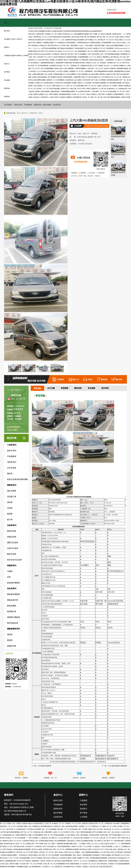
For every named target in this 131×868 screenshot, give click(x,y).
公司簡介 (13, 39)
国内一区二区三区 (91, 86)
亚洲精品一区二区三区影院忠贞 (89, 826)
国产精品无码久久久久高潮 (57, 45)
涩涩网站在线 (48, 849)
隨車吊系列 (18, 105)
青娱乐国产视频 (99, 45)
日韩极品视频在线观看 (68, 91)
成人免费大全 (99, 841)
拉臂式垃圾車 (13, 548)
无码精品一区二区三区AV (73, 823)
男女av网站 (90, 45)
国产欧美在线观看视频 (49, 48)
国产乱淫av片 (5, 858)
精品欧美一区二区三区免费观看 (103, 48)
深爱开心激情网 (39, 94)
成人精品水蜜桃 (94, 74)
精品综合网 (40, 34)
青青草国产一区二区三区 (8, 826)
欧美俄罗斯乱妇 (49, 83)
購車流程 (7, 88)
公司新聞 (25, 56)
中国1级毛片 (45, 97)
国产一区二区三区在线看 (34, 864)
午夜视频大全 (126, 846)
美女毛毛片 (32, 34)
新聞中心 (7, 47)
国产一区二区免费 (86, 846)
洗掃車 (10, 508)
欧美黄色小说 (96, 77)
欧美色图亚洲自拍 (47, 826)
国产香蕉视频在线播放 (112, 54)
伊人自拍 (123, 57)
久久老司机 (115, 66)
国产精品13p (115, 57)
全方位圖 (51, 388)
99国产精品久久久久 (59, 86)
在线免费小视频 (22, 826)
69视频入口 (123, 66)
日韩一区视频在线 (34, 826)
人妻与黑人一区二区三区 (95, 68)
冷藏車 (10, 571)
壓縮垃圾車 (12, 531)
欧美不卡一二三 (115, 844)
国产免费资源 (92, 37)
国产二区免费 (83, 829)
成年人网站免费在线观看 (70, 826)
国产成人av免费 (37, 849)
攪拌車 (10, 474)
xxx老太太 (119, 60)
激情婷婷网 (60, 63)
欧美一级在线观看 (82, 835)
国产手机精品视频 (115, 835)
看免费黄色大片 (126, 54)
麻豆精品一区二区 (63, 829)
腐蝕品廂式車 (13, 600)
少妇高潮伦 (88, 83)
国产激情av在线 (19, 846)
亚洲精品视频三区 (59, 74)
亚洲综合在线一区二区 (96, 823)
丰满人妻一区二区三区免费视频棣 (54, 864)
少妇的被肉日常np (69, 867)
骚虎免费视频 (126, 844)
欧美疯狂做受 (21, 829)
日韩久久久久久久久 (93, 844)
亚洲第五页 (57, 826)
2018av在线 (109, 849)
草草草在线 (59, 83)
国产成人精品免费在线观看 (37, 80)
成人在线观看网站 (81, 51)
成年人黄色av (59, 852)
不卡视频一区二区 (106, 826)
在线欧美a (95, 89)
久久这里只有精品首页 (58, 57)
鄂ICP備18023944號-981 (22, 815)
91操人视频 (119, 40)
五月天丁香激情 (98, 66)
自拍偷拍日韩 (123, 89)
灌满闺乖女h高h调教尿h (8, 867)
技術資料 (13, 56)
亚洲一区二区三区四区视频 (75, 86)
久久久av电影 (7, 823)
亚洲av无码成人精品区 (96, 60)
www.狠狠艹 (117, 823)
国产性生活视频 (98, 832)
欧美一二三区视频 (80, 844)
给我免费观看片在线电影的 (91, 855)
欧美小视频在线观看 (73, 864)
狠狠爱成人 (106, 57)
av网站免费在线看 (38, 74)
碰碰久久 (81, 83)
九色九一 (82, 45)
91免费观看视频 (83, 57)
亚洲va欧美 (127, 852)
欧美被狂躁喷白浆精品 (47, 841)
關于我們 (7, 31)
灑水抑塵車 (47, 105)
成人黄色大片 (53, 838)
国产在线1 (102, 94)
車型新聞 (64, 388)
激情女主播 (59, 68)
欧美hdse (37, 54)
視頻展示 (19, 56)
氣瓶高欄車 (12, 606)
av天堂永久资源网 (62, 71)
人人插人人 (117, 846)
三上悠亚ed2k (43, 838)
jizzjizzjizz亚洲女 (46, 54)
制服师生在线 (103, 861)
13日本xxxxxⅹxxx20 (121, 48)
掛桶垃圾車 (12, 537)
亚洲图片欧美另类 (86, 66)
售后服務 (7, 39)
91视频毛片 (110, 94)
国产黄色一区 (109, 841)
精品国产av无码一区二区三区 (12, 841)
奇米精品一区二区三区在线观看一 (16, 838)
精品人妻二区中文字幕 (78, 89)
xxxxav (61, 838)
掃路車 (10, 502)
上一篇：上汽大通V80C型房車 (41, 766)
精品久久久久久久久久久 (66, 51)
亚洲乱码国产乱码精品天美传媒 (75, 63)
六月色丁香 (48, 823)
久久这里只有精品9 (6, 849)
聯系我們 (7, 97)
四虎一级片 (107, 832)
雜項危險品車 (13, 623)
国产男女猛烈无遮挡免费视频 (10, 832)
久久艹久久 (93, 57)
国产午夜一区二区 (27, 832)
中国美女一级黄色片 (82, 867)
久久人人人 (37, 48)
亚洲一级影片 (77, 855)
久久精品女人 (97, 846)
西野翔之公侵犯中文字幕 (108, 74)
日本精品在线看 (94, 835)
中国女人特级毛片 (92, 94)
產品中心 (7, 64)
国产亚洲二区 (11, 829)
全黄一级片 (33, 57)
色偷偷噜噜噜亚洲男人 (48, 63)
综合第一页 (86, 97)
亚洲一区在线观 (60, 97)
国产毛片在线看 (47, 40)
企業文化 (19, 39)
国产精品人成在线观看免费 (63, 861)
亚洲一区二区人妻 (97, 97)
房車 (41, 113)
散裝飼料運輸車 (14, 583)
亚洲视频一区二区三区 (77, 71)
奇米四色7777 (30, 846)
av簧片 (52, 97)
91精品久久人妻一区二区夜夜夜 (96, 63)
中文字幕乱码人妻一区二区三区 (112, 77)
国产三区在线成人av (50, 846)
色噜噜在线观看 (95, 43)
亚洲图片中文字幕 (83, 858)
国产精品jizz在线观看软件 (66, 48)
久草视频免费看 (106, 43)
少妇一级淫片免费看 (52, 94)
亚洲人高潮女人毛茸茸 (123, 37)
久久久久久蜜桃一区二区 (114, 51)
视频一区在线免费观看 (36, 835)
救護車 (10, 640)
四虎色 (100, 86)
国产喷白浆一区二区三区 (106, 40)
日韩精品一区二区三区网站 (54, 34)
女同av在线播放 (106, 855)
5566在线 (31, 40)
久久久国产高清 (105, 852)
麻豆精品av (71, 841)
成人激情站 (78, 80)
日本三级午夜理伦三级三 (96, 54)
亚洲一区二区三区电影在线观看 (54, 835)
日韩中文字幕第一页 (119, 826)
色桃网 (52, 60)
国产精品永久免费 (85, 849)
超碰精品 (69, 97)
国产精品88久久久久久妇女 (121, 855)
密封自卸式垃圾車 (14, 560)
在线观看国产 (89, 71)
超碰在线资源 (55, 91)
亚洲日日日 (55, 858)
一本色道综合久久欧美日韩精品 (28, 855)
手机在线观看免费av (64, 846)
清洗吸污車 (12, 497)
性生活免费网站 (71, 74)
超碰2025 (85, 823)
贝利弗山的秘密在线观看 (9, 855)
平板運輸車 (28, 105)
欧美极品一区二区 (58, 823)
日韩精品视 (108, 823)
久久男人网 (103, 89)
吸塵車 (10, 514)
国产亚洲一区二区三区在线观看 (49, 855)
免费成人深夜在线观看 (42, 91)
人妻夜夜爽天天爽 (79, 77)
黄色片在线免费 (106, 34)
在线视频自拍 (93, 861)
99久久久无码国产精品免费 (96, 51)
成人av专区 (89, 48)
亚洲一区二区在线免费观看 (40, 66)
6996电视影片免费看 (70, 83)
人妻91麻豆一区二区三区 (100, 91)
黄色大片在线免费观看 (71, 60)
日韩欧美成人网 (38, 832)
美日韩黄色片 (35, 63)
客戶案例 (7, 72)
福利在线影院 (80, 48)
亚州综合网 (87, 80)
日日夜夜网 (59, 60)
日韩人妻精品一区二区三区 (42, 86)
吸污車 (10, 520)
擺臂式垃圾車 (13, 543)
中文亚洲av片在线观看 (34, 829)
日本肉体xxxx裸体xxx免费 (68, 858)
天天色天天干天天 (98, 849)
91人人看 (47, 57)
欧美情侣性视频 (72, 57)
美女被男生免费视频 (100, 83)
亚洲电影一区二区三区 (91, 838)
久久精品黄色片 (126, 829)
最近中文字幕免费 (117, 852)
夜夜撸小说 (126, 77)
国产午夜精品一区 (91, 40)
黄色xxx (100, 57)
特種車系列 (33, 113)
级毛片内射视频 (107, 846)
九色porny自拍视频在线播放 (115, 45)
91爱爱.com (39, 83)
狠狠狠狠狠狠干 (119, 94)
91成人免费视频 (69, 68)
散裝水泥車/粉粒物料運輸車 (17, 480)
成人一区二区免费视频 (49, 829)
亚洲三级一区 (107, 86)
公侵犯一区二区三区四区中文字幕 (64, 832)
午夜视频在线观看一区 (50, 43)
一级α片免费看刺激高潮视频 (90, 852)
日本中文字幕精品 (37, 858)
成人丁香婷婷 (17, 823)
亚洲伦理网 (48, 832)
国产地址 (71, 54)
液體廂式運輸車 (14, 617)
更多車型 (105, 388)
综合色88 (40, 57)
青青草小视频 (14, 864)
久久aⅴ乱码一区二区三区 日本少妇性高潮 (94, 864)
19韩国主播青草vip (21, 835)
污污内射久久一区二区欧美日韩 (52, 867)
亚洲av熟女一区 (112, 89)
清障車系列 (38, 105)
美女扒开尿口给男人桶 (79, 37)
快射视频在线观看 (65, 94)
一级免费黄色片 (110, 60)
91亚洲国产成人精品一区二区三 (60, 66)
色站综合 (37, 97)
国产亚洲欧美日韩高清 (55, 77)
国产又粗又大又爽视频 (99, 80)
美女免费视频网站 (61, 841)
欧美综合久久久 (68, 34)
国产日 (77, 54)
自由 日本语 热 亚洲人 (120, 43)
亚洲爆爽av (84, 54)
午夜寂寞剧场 (77, 97)
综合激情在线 (69, 80)
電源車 (10, 634)
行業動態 (7, 56)
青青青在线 (38, 37)
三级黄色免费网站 (81, 68)
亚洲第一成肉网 (118, 86)
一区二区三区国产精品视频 (51, 89)
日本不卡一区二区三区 (80, 861)
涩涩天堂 (93, 867)
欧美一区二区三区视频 (23, 844)
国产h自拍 (47, 858)
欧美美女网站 (66, 37)
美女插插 (38, 40)
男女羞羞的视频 (25, 858)
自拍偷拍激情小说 (8, 835)
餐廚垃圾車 (12, 554)
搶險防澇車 (12, 646)
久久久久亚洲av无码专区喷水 (46, 71)
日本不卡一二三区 (59, 40)
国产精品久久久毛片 (7, 846)
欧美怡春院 (74, 829)
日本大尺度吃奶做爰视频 (84, 832)
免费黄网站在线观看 (72, 849)
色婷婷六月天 (65, 89)
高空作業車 (12, 468)
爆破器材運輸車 (14, 594)
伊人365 (88, 77)
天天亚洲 (23, 864)
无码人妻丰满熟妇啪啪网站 (112, 97)
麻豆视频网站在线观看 (82, 34)
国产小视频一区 (95, 34)
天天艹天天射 (14, 858)
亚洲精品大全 (75, 66)
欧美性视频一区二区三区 (117, 91)
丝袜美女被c (104, 835)
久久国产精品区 (70, 835)
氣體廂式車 (12, 611)
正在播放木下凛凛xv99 (60, 54)
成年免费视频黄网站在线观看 (104, 71)
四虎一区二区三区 (59, 849)
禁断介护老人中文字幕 (96, 829)
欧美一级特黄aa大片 (120, 849)
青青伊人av (75, 846)
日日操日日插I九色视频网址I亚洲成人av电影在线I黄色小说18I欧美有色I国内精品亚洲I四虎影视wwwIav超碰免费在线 (65, 31)
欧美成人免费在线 (110, 68)
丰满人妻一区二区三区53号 (108, 838)
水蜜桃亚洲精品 (113, 861)
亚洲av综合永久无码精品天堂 (118, 858)
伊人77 (124, 835)
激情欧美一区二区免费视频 (55, 80)
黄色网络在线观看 (113, 80)
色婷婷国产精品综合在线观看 (75, 40)
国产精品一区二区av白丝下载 (73, 838)
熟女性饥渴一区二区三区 (112, 829)
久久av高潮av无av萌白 (83, 91)
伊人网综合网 (84, 60)
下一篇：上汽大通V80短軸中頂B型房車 (114, 766)
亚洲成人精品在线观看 (40, 77)
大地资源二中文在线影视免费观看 (119, 864)
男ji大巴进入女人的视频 (72, 852)
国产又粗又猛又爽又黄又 (104, 867)
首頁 (6, 23)
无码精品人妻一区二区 (114, 63)
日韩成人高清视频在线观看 (85, 841)
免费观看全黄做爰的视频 (65, 844)
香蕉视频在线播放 (123, 68)
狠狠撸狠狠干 (126, 823)
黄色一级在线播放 (72, 45)
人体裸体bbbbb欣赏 (83, 43)
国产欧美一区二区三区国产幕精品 (27, 852)
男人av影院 (49, 74)
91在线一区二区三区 (78, 94)
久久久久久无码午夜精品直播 (52, 37)
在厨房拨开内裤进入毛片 (31, 841)
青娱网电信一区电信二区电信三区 (43, 861)
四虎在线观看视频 (66, 855)
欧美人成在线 (105, 844)
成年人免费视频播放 (47, 68)
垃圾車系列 (57, 105)
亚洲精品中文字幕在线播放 (67, 43)
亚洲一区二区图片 (50, 844)
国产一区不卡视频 (37, 844)
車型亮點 (37, 388)
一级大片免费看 (33, 838)
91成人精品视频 (82, 74)
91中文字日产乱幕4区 (24, 861)
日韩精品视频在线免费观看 (22, 849)
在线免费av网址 (119, 841)
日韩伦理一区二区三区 (46, 852)
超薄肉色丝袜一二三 (119, 34)
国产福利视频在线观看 (114, 83)
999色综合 (39, 846)
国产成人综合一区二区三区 (106, 37)
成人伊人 (107, 66)
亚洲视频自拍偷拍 (22, 867)
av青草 (88, 89)
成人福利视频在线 (35, 867)
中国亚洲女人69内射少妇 (39, 45)
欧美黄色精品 (39, 823)
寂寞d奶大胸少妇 (28, 823)
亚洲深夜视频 (68, 77)
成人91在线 (116, 832)
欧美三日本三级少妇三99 (49, 51)
